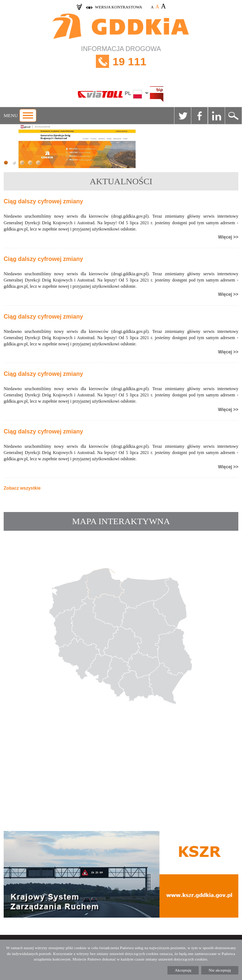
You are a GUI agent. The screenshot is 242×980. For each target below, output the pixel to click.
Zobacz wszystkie (22, 488)
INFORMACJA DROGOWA (121, 61)
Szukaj (233, 116)
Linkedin (216, 116)
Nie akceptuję (220, 970)
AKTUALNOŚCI (121, 181)
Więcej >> (228, 237)
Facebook (199, 116)
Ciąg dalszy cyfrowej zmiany (43, 201)
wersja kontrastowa (119, 7)
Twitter (183, 116)
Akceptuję (183, 970)
